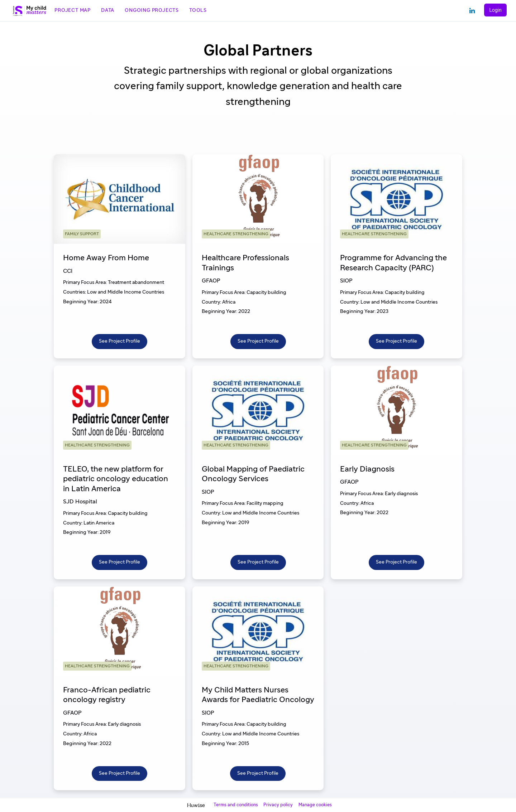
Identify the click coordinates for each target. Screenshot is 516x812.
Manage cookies (315, 805)
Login (495, 10)
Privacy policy (279, 805)
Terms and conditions (236, 805)
